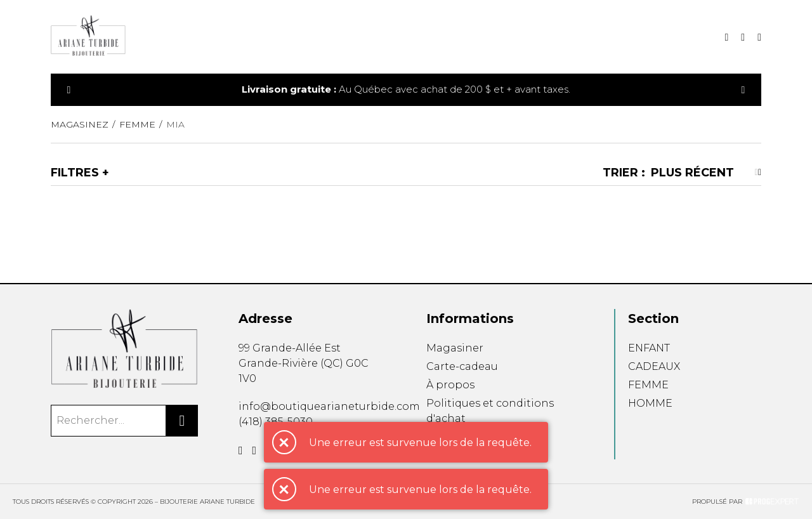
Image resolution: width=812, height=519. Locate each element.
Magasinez (80, 124)
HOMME (650, 403)
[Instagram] (255, 450)
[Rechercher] (182, 421)
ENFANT (649, 348)
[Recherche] (726, 37)
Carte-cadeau (462, 366)
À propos (450, 385)
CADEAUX (654, 366)
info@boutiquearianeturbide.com (329, 406)
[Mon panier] (743, 37)
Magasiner (455, 348)
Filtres (75, 173)
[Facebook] (241, 450)
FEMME (648, 385)
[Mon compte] (759, 37)
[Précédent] (69, 90)
